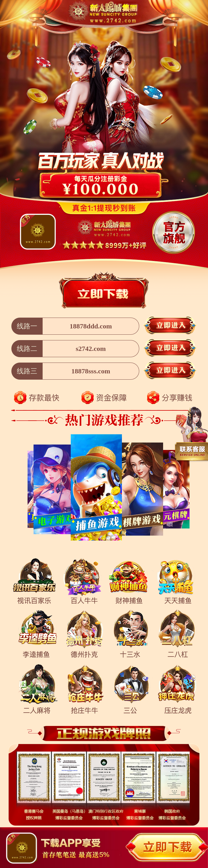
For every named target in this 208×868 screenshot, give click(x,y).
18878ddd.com (91, 326)
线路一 (27, 326)
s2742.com (91, 349)
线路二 (27, 349)
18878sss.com (91, 371)
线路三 (27, 371)
